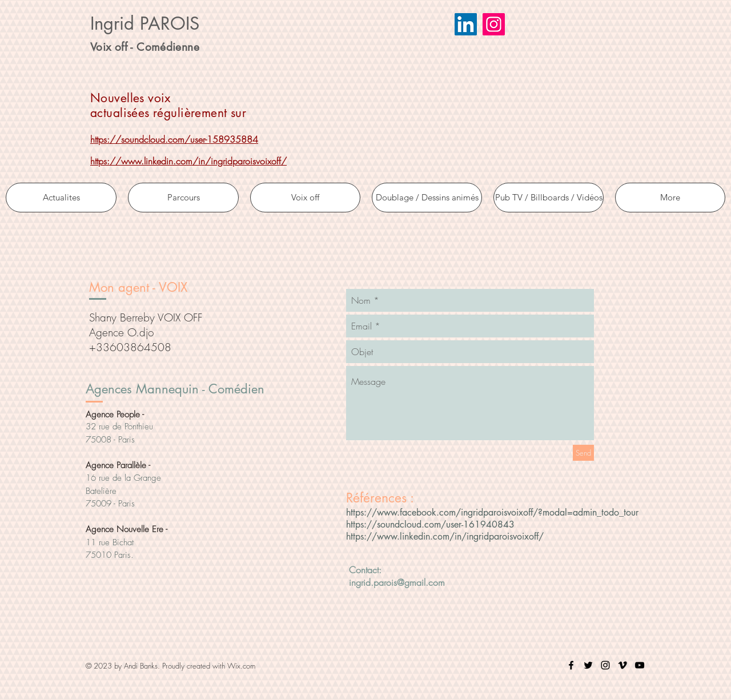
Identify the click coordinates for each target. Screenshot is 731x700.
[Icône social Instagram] (494, 24)
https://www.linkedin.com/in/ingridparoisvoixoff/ (188, 161)
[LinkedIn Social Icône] (466, 24)
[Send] (583, 453)
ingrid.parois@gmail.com (397, 582)
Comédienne (168, 47)
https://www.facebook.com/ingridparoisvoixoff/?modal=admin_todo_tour (492, 512)
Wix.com (241, 666)
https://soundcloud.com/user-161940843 (430, 524)
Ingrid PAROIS (145, 23)
